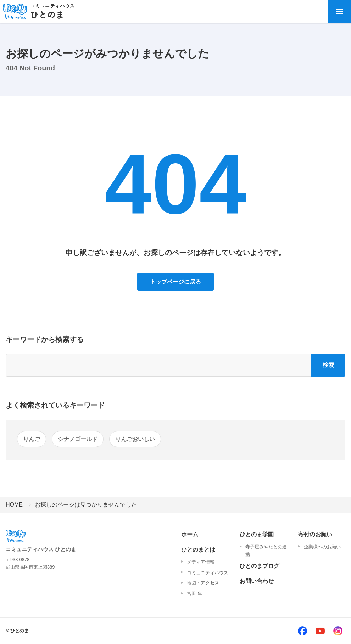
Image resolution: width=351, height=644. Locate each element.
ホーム (190, 534)
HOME (14, 505)
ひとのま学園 (257, 534)
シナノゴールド (78, 439)
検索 (328, 365)
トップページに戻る (175, 282)
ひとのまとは (198, 550)
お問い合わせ (257, 581)
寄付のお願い (315, 534)
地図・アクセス (203, 583)
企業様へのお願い (322, 547)
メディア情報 (201, 562)
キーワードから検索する (45, 339)
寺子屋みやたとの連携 (266, 551)
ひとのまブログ (260, 566)
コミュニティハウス (208, 573)
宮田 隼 (194, 594)
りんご (32, 439)
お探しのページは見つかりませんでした (86, 505)
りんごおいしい (135, 439)
